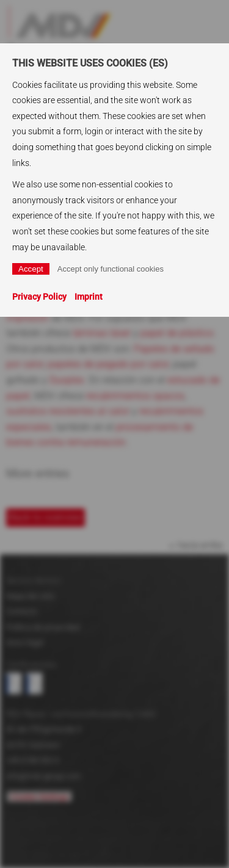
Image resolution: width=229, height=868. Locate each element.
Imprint (89, 297)
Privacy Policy (39, 297)
